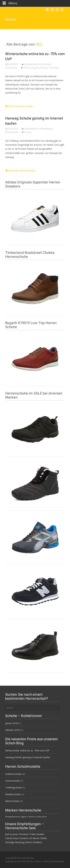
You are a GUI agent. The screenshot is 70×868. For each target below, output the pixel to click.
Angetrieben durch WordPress (19, 861)
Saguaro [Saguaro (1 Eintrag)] (24, 817)
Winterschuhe (11, 68)
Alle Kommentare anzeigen (20, 106)
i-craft (44, 861)
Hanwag (28, 132)
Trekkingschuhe (45, 129)
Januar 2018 (11, 723)
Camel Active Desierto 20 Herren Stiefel (26, 838)
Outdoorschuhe (31, 64)
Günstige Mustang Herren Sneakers (24, 842)
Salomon (44, 68)
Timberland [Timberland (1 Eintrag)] (42, 817)
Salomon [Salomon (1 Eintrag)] (32, 817)
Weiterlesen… (13, 99)
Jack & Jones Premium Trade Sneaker (25, 834)
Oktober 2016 (12, 730)
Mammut (27, 68)
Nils (39, 44)
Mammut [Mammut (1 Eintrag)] (16, 817)
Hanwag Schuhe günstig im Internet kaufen (28, 757)
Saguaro (36, 68)
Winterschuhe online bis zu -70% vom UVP (27, 751)
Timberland (54, 68)
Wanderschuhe (12, 132)
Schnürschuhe (45, 64)
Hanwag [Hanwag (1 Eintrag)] (8, 817)
